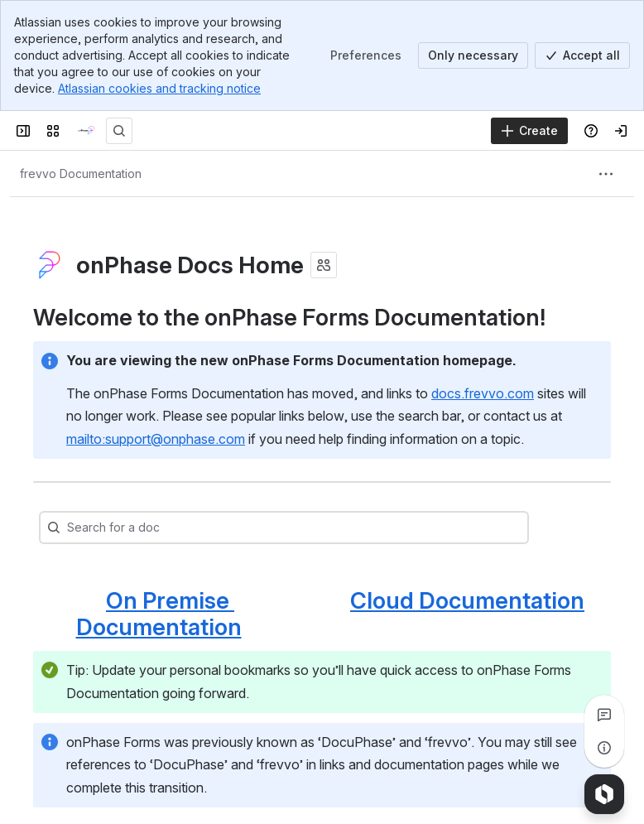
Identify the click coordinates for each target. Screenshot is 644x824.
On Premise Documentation (159, 614)
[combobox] (101, 528)
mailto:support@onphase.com (156, 439)
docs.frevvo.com (483, 393)
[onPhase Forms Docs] (86, 131)
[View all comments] (604, 715)
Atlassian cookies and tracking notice (159, 88)
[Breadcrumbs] (81, 174)
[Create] (529, 131)
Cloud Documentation (467, 600)
